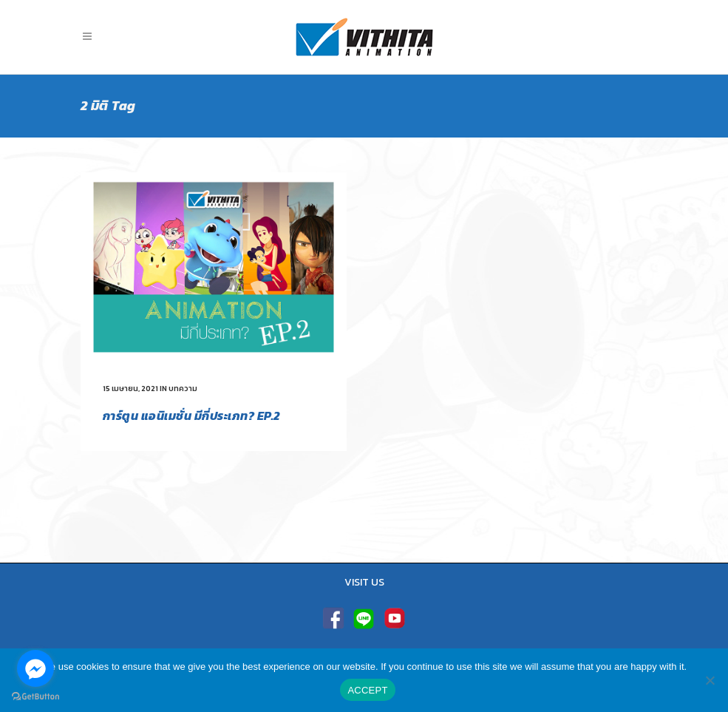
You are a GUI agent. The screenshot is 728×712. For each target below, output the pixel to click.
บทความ (183, 389)
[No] (710, 680)
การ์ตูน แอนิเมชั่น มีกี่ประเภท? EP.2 (191, 416)
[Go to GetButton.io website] (35, 697)
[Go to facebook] (35, 668)
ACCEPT (367, 690)
